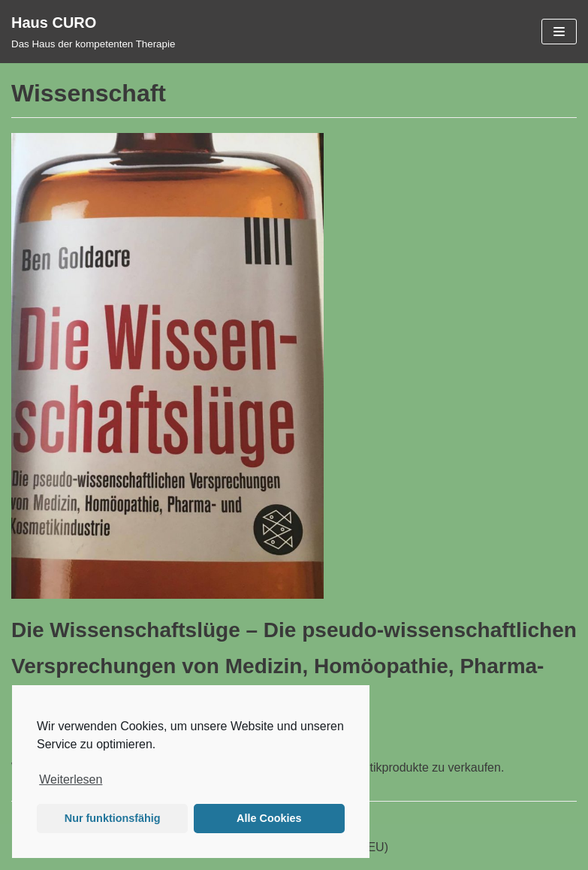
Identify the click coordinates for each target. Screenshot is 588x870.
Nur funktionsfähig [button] (113, 818)
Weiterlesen (71, 779)
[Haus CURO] (93, 32)
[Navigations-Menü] (559, 32)
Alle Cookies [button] (269, 818)
